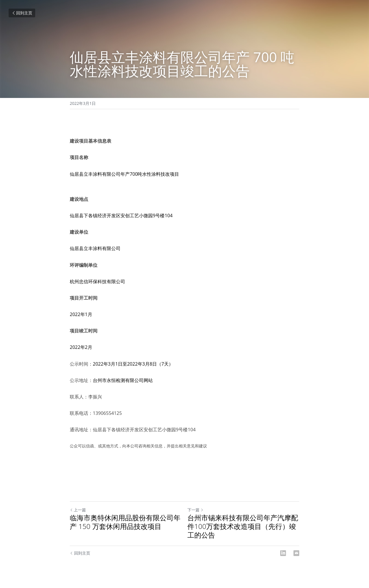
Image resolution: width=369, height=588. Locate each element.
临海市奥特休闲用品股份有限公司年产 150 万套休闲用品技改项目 (125, 522)
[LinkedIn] (283, 553)
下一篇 (195, 510)
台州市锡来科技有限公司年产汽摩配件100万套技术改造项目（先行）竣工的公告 (243, 526)
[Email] (296, 553)
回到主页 (22, 13)
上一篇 (78, 510)
